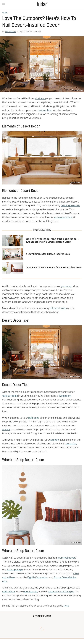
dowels (6, 430)
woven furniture (63, 217)
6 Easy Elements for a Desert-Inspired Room (48, 254)
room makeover (66, 558)
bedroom (33, 418)
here (66, 606)
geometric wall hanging (61, 592)
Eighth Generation (38, 577)
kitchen (55, 440)
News (5, 13)
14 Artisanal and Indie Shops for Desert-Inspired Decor (54, 268)
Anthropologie (15, 570)
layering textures (70, 206)
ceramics (71, 444)
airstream (40, 99)
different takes (58, 308)
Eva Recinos (10, 32)
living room (65, 396)
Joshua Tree (45, 110)
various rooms (10, 396)
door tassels (30, 592)
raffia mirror (9, 592)
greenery (66, 286)
